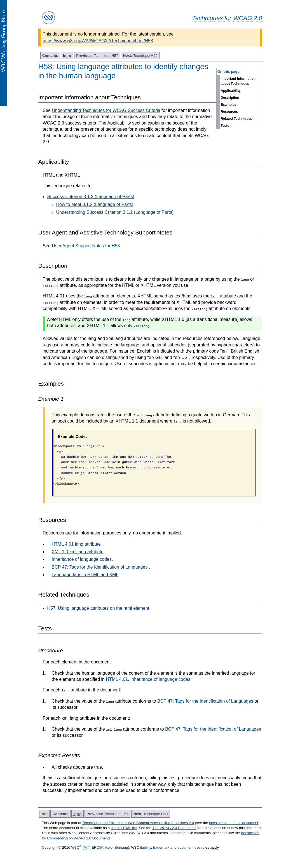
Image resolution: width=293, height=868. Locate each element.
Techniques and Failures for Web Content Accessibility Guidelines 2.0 (138, 823)
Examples (229, 105)
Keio (109, 847)
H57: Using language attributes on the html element (98, 608)
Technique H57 (97, 56)
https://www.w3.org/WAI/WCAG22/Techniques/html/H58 (98, 41)
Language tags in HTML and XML (85, 575)
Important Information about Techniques (238, 81)
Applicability (231, 91)
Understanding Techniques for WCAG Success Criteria (106, 110)
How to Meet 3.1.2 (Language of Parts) (95, 204)
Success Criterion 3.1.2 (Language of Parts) (91, 197)
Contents (50, 56)
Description (230, 98)
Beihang (121, 847)
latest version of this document (234, 823)
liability (146, 847)
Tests (225, 126)
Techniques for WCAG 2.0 (227, 18)
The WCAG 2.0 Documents (174, 828)
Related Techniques (236, 119)
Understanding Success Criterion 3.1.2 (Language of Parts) (115, 212)
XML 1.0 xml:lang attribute (78, 552)
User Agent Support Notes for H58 (86, 246)
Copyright (50, 847)
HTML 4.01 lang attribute (76, 544)
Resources (229, 112)
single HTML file (124, 828)
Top (44, 814)
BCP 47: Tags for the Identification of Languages (100, 567)
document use (189, 847)
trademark (161, 847)
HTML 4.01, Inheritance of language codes (148, 679)
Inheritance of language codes (82, 559)
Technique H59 (140, 56)
